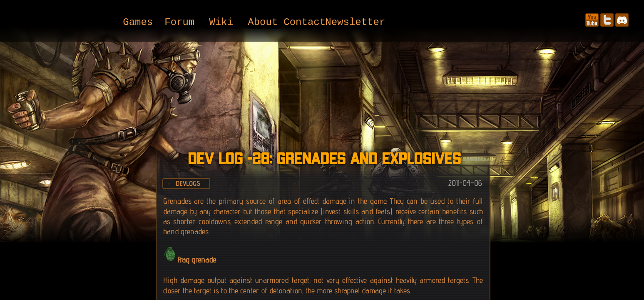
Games (138, 23)
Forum (179, 23)
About (263, 23)
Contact (304, 23)
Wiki (221, 23)
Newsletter (346, 23)
